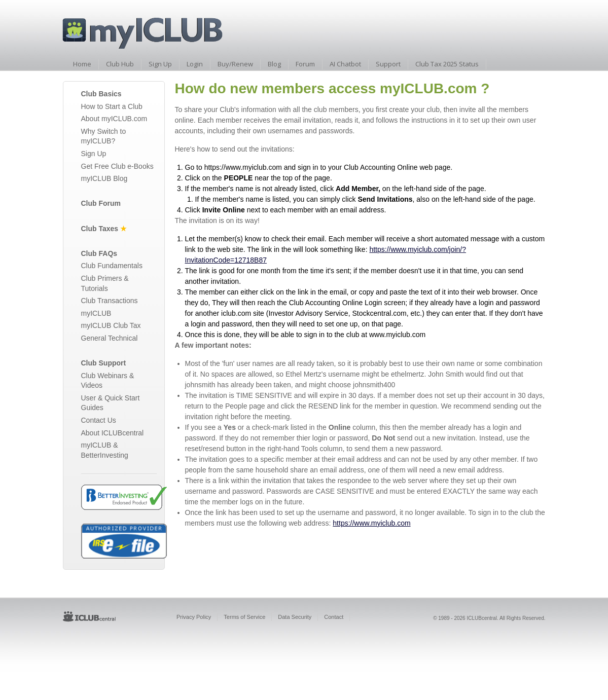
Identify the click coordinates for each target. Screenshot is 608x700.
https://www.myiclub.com (371, 523)
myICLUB (96, 313)
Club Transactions (110, 301)
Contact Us (99, 420)
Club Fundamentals (112, 266)
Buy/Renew (235, 64)
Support (388, 64)
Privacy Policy (194, 617)
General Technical (110, 338)
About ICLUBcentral (113, 433)
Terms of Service (244, 617)
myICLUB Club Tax (111, 325)
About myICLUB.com (114, 119)
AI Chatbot (345, 64)
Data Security (295, 617)
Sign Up (160, 64)
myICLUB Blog (104, 178)
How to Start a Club (112, 106)
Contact (334, 617)
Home (82, 64)
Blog (274, 64)
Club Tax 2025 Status (447, 64)
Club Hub (120, 64)
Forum (305, 64)
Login (195, 64)
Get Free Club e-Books (117, 166)
